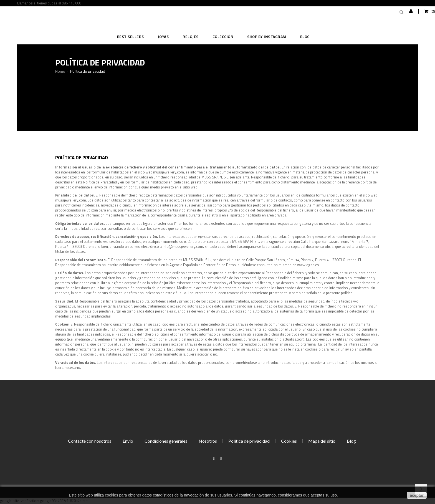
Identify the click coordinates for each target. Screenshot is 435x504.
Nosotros (208, 441)
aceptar (417, 495)
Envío (128, 441)
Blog (305, 36)
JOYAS (163, 36)
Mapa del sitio (322, 441)
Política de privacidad (249, 441)
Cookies (289, 441)
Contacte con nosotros (90, 441)
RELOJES (191, 36)
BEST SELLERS (131, 36)
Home (60, 71)
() (432, 11)
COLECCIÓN (223, 36)
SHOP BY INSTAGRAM (267, 36)
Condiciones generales (166, 441)
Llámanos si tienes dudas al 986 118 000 (49, 3)
